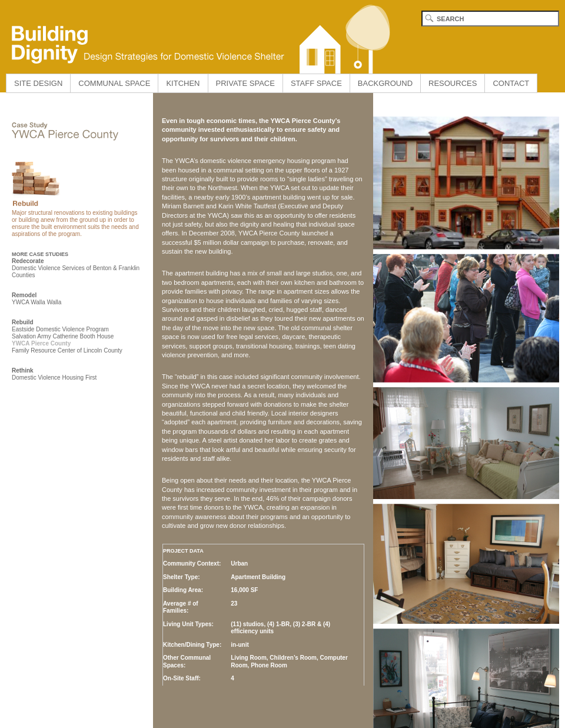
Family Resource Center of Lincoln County (67, 350)
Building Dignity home (197, 37)
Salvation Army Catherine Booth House (63, 336)
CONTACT (511, 83)
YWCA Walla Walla (36, 302)
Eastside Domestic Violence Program (60, 329)
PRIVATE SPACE (245, 83)
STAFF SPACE (316, 83)
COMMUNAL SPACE (114, 83)
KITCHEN (183, 83)
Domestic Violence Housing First (54, 378)
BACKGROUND (385, 83)
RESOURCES (453, 83)
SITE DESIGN (38, 83)
